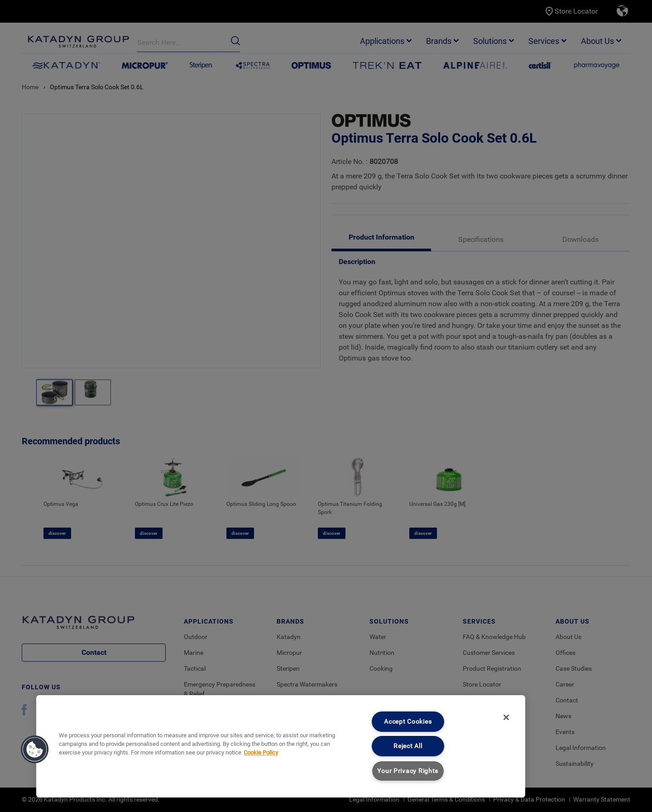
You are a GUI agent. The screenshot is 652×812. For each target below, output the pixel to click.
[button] (35, 750)
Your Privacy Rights (408, 771)
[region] (281, 746)
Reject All (408, 746)
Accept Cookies (408, 722)
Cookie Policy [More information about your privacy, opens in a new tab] (261, 752)
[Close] (506, 717)
